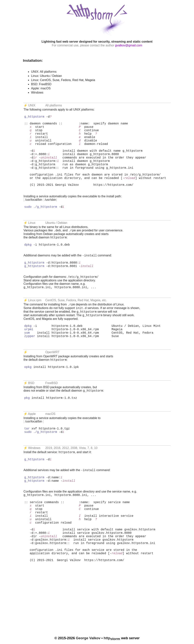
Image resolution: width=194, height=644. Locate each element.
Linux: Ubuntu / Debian (47, 76)
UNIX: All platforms (44, 72)
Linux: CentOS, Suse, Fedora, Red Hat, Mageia (63, 80)
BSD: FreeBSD (41, 84)
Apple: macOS (41, 88)
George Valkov (88, 638)
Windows (37, 93)
